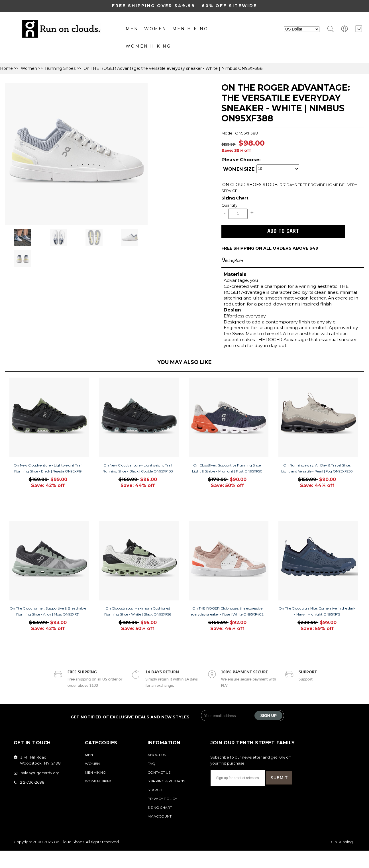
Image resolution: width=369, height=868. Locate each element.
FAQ (151, 764)
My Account (160, 816)
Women (155, 29)
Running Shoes (60, 68)
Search (155, 790)
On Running (342, 842)
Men (132, 29)
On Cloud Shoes (69, 842)
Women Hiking (148, 46)
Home (6, 68)
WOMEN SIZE (239, 169)
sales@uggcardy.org (40, 773)
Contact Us (159, 772)
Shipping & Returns (166, 781)
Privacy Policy (162, 799)
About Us (157, 755)
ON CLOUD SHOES (242, 185)
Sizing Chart (235, 198)
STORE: (250, 185)
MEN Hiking (190, 29)
